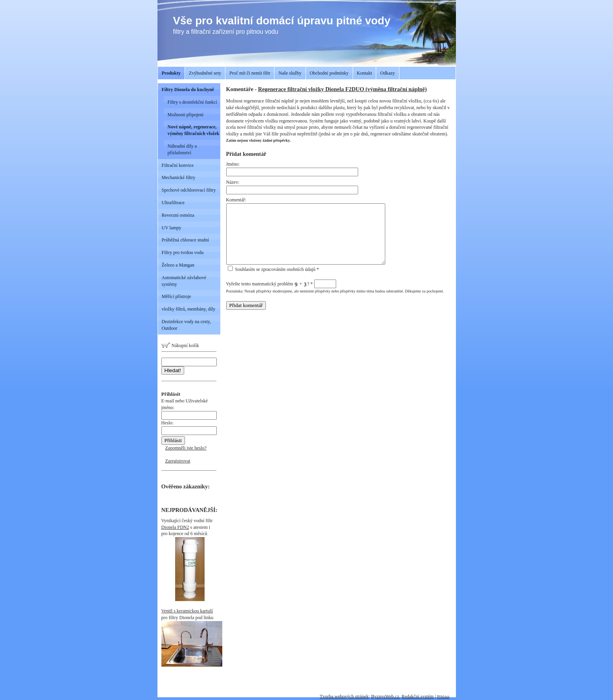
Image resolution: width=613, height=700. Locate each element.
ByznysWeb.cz (385, 696)
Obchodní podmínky (329, 73)
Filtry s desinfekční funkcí (192, 102)
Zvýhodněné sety (205, 73)
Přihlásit (443, 697)
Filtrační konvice (178, 165)
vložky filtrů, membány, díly (189, 309)
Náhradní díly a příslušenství (182, 149)
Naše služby (290, 73)
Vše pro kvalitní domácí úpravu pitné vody (282, 21)
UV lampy (172, 228)
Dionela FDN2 (175, 527)
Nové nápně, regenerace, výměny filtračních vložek (194, 130)
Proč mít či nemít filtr (250, 73)
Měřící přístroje (177, 296)
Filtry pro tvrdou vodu (183, 252)
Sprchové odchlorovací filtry (189, 190)
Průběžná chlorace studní (186, 240)
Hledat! (173, 370)
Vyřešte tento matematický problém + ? (281, 284)
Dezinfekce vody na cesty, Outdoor (187, 325)
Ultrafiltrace (173, 203)
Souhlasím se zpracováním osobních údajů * (274, 269)
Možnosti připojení (186, 115)
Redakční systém (417, 696)
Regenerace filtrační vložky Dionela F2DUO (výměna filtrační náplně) (342, 89)
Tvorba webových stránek (344, 696)
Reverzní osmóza (178, 215)
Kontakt (365, 73)
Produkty (171, 73)
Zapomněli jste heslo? (186, 448)
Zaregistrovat (178, 461)
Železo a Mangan (178, 265)
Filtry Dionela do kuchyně (188, 90)
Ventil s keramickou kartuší (187, 611)
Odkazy (387, 73)
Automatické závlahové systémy (184, 281)
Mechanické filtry (179, 177)
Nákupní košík (180, 345)
